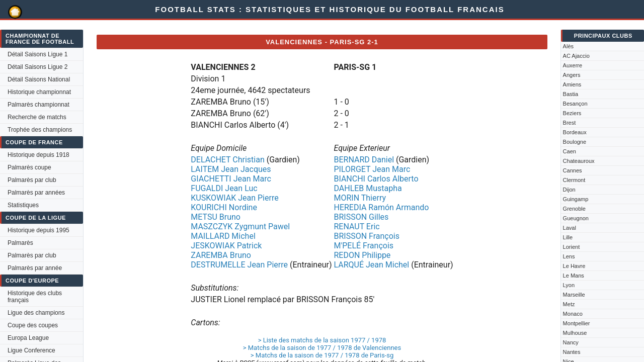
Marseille (574, 295)
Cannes (573, 170)
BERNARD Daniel (364, 160)
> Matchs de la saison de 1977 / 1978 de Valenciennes (322, 348)
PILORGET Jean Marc (372, 169)
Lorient (572, 247)
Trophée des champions (40, 130)
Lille (568, 237)
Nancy (571, 342)
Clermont (574, 180)
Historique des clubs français (35, 297)
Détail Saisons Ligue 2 (37, 67)
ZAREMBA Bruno (221, 255)
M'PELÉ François (364, 246)
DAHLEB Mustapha (368, 188)
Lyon (569, 285)
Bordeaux (575, 132)
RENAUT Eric (356, 227)
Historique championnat (39, 92)
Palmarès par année (35, 268)
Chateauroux (579, 161)
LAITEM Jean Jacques (231, 169)
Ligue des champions (36, 313)
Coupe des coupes (33, 325)
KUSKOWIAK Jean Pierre (234, 198)
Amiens (572, 84)
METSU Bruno (216, 217)
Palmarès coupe (29, 167)
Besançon (575, 104)
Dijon (569, 190)
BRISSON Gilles (361, 217)
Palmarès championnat (38, 105)
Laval (570, 228)
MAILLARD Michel (223, 236)
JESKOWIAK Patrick (226, 246)
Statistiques (23, 205)
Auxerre (573, 65)
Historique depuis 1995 (38, 230)
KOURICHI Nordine (224, 207)
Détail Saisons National (39, 79)
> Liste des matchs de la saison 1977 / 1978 (322, 340)
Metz (569, 304)
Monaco (573, 314)
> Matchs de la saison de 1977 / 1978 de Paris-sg (322, 355)
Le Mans (574, 276)
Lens (569, 256)
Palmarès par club (32, 180)
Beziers (572, 113)
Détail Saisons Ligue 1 (37, 54)
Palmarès (20, 243)
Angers (572, 75)
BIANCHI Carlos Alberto (376, 179)
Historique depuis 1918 (38, 155)
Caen (570, 151)
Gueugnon (576, 218)
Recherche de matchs (37, 117)
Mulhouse (575, 333)
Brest (570, 123)
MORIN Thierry (360, 198)
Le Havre (574, 266)
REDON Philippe (362, 255)
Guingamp (576, 199)
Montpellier (577, 323)
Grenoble (574, 209)
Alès (568, 46)
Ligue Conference (31, 350)
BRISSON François (367, 236)
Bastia (571, 94)
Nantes (572, 352)
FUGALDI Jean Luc (224, 188)
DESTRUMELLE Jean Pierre (239, 265)
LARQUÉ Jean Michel (371, 265)
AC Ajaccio (576, 56)
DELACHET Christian (227, 160)
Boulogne (575, 142)
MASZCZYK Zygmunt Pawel (240, 227)
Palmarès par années (36, 193)
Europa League (28, 338)
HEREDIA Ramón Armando (381, 207)
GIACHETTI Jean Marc (231, 179)
